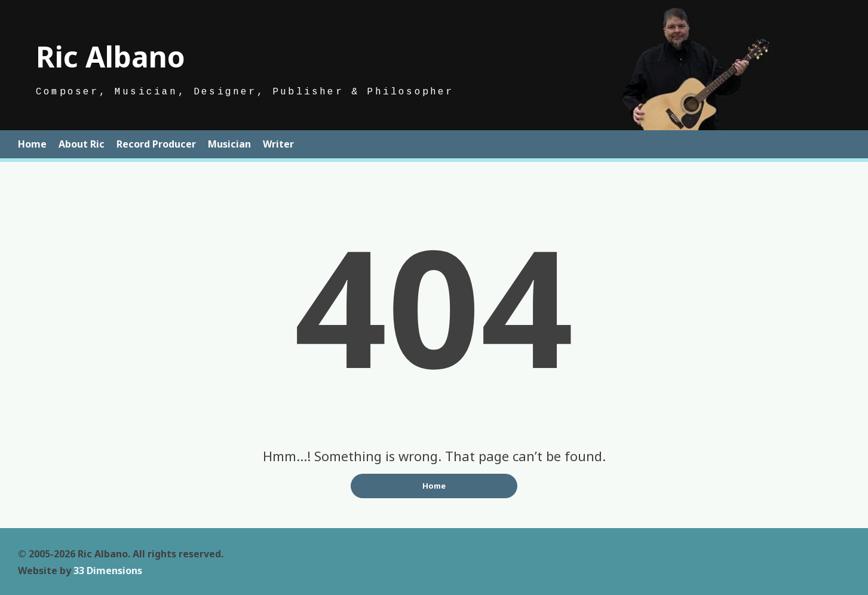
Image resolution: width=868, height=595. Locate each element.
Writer (278, 144)
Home (32, 144)
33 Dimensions (108, 571)
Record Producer (156, 144)
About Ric (82, 144)
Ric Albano (111, 56)
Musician (229, 144)
